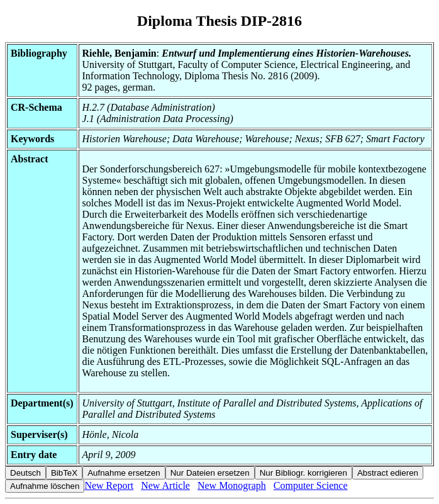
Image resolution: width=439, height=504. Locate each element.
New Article (165, 485)
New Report (109, 485)
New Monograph (232, 485)
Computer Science (311, 485)
